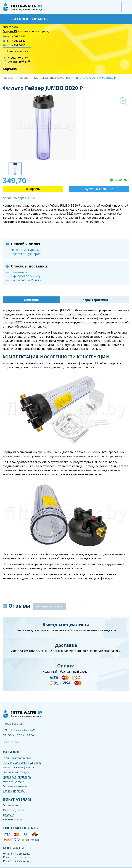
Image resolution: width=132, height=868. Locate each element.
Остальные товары (15, 786)
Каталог (24, 78)
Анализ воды (10, 27)
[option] (66, 127)
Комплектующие (13, 781)
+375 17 (14, 45)
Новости (9, 815)
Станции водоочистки (17, 758)
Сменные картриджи (16, 772)
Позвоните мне (17, 51)
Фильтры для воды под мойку (22, 762)
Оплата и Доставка (15, 810)
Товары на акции (14, 791)
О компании (10, 805)
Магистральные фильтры (52, 78)
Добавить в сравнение (19, 198)
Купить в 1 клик (96, 189)
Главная (8, 78)
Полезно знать (13, 819)
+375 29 (14, 41)
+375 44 (14, 36)
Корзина (10, 69)
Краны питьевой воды (17, 777)
